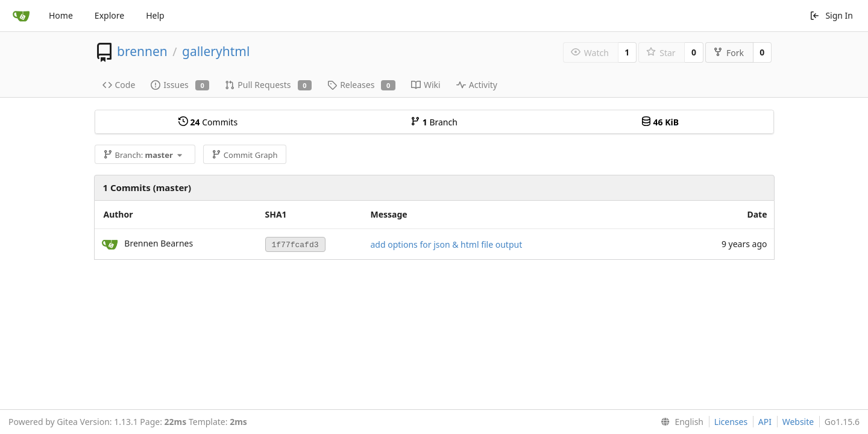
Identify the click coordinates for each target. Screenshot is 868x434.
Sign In (831, 15)
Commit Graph (244, 155)
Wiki (426, 85)
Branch (434, 122)
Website (798, 422)
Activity (477, 85)
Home (61, 15)
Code (119, 85)
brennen (142, 51)
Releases (361, 85)
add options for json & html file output (447, 244)
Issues (180, 85)
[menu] (680, 422)
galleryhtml (216, 51)
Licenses (731, 422)
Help (155, 15)
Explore (109, 15)
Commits (208, 122)
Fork (728, 53)
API (765, 422)
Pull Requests (268, 85)
